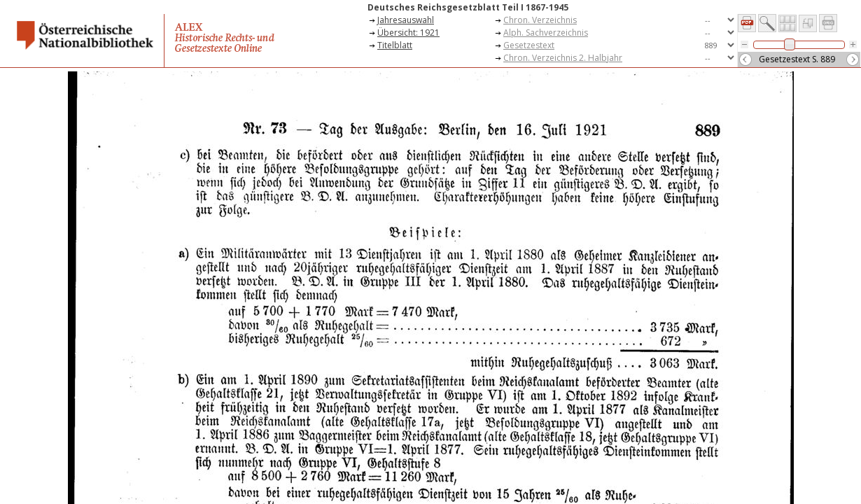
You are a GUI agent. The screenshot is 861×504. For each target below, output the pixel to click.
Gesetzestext (529, 45)
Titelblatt (395, 45)
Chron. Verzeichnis (540, 20)
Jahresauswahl (406, 20)
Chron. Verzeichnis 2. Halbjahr (563, 58)
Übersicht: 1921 (408, 33)
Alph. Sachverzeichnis (546, 33)
